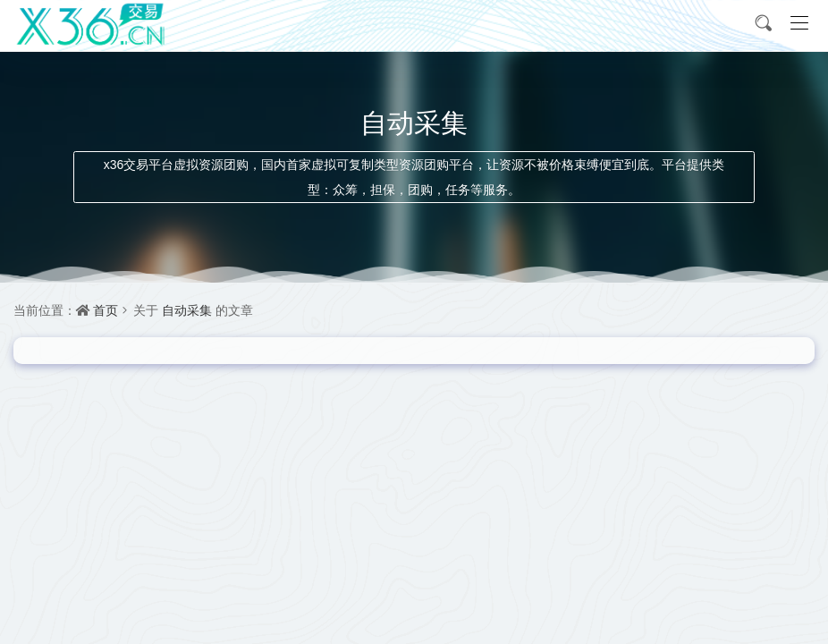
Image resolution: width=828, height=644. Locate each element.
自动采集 (187, 310)
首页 (106, 310)
